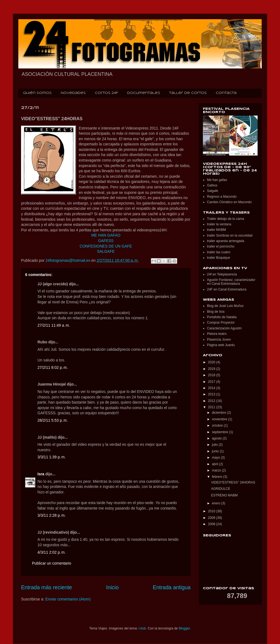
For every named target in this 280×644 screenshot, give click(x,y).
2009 (212, 518)
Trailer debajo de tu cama (226, 219)
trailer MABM (216, 230)
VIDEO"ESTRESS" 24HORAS (233, 482)
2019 (212, 369)
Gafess (212, 185)
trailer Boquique (218, 258)
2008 (212, 524)
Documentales (144, 93)
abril (215, 464)
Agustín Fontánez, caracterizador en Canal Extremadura (231, 282)
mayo (216, 458)
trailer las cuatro (219, 252)
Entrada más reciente (46, 587)
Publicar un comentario (52, 563)
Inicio (112, 587)
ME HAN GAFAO (106, 235)
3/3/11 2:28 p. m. (52, 515)
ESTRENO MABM (224, 495)
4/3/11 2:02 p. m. (52, 552)
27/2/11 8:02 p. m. (53, 367)
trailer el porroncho (221, 246)
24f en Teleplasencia (222, 274)
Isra (41, 474)
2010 (212, 511)
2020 (212, 362)
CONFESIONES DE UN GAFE (106, 246)
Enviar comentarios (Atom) (68, 599)
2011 (212, 407)
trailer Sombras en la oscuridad (230, 235)
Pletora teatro (217, 334)
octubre (218, 426)
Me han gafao (217, 180)
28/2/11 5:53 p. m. (53, 420)
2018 (212, 375)
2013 (212, 394)
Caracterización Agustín (224, 328)
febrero (218, 477)
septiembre (221, 432)
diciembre (219, 413)
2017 (212, 382)
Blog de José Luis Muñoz (225, 306)
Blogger (184, 628)
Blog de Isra (216, 312)
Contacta (226, 93)
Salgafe (213, 191)
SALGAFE (106, 251)
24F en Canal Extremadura (227, 289)
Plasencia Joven (219, 340)
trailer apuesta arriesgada (226, 241)
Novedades (73, 93)
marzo (217, 470)
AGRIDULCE (221, 489)
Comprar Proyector (221, 323)
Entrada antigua (172, 587)
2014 (212, 388)
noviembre (220, 419)
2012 (212, 401)
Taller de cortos (188, 93)
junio (216, 451)
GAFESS (106, 241)
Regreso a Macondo (222, 197)
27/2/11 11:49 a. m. (54, 325)
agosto (217, 438)
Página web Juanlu (221, 345)
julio (215, 445)
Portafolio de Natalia (222, 317)
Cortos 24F (107, 93)
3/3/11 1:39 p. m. (52, 457)
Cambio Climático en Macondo (229, 202)
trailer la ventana (219, 224)
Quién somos (37, 93)
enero (217, 503)
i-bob (142, 628)
